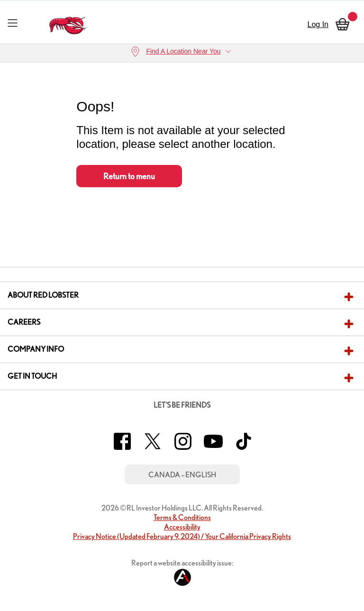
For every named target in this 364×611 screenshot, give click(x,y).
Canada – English (182, 475)
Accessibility (182, 527)
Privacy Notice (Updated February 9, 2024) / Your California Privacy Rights (182, 536)
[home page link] (68, 23)
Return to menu (129, 176)
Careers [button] (24, 322)
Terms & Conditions (182, 517)
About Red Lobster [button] (43, 295)
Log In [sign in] (318, 24)
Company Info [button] (36, 349)
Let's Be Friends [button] (182, 405)
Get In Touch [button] (32, 376)
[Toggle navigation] (13, 23)
